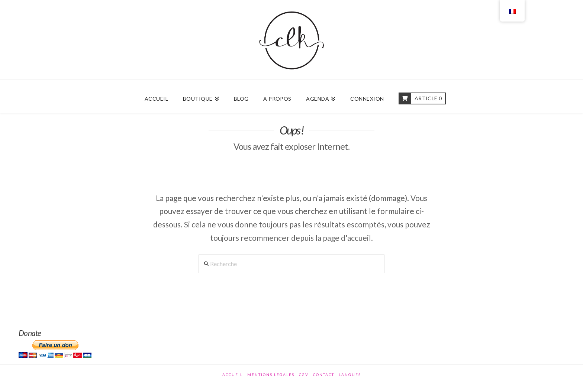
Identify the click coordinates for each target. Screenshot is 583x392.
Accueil (233, 375)
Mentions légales (271, 375)
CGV (304, 375)
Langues (350, 375)
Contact (324, 375)
